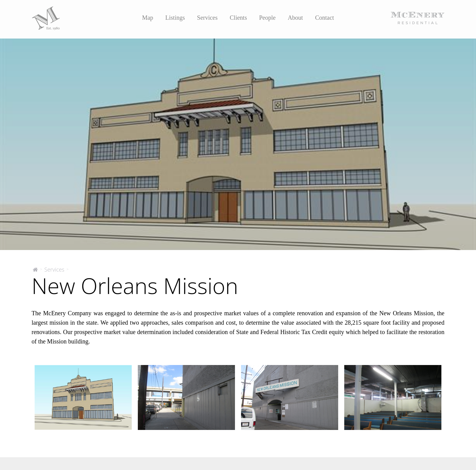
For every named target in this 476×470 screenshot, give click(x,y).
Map (148, 18)
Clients (238, 18)
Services (207, 18)
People (267, 18)
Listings (175, 18)
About (295, 18)
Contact (325, 18)
